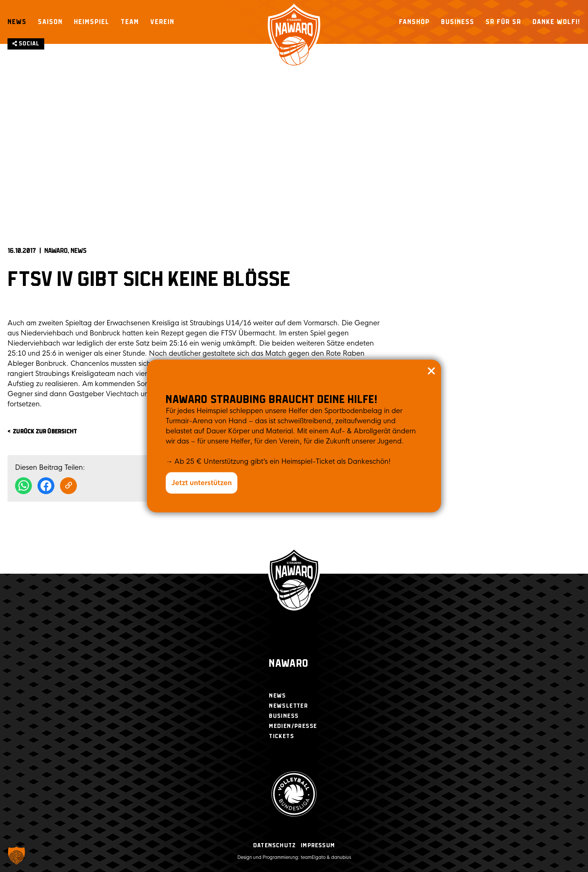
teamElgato (313, 857)
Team (130, 22)
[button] (16, 855)
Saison (50, 22)
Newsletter (288, 706)
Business (458, 22)
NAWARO (56, 251)
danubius (341, 857)
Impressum (318, 846)
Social (26, 44)
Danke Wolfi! (556, 22)
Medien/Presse (293, 726)
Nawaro (289, 664)
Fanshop (414, 22)
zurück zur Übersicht (45, 432)
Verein (162, 22)
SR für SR (503, 22)
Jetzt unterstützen (202, 483)
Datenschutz (274, 846)
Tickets (281, 736)
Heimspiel (92, 22)
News (17, 22)
